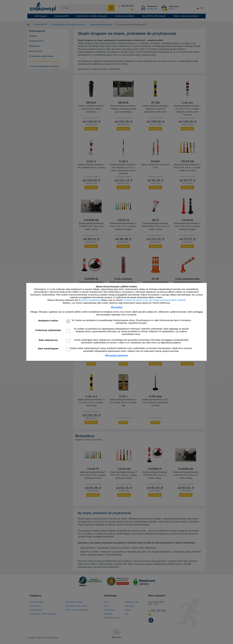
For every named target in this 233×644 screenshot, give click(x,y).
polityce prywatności (91, 300)
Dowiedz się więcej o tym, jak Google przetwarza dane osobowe (155, 300)
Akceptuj (116, 307)
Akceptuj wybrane (116, 356)
